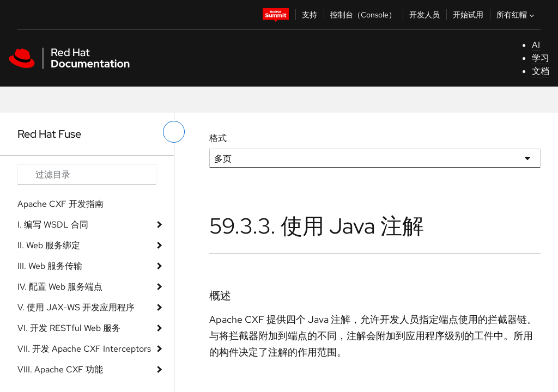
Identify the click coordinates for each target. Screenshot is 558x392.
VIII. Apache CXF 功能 (60, 369)
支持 (310, 15)
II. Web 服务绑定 (49, 245)
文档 (541, 71)
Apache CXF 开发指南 (60, 204)
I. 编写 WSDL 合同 (53, 225)
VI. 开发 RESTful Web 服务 (69, 328)
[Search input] (87, 175)
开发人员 (424, 15)
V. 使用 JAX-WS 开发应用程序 (76, 307)
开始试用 (468, 15)
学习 (541, 58)
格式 (218, 138)
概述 (220, 296)
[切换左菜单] (174, 132)
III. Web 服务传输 (50, 266)
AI (536, 45)
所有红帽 (517, 15)
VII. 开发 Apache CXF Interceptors (84, 349)
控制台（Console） (363, 15)
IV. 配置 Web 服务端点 (60, 287)
